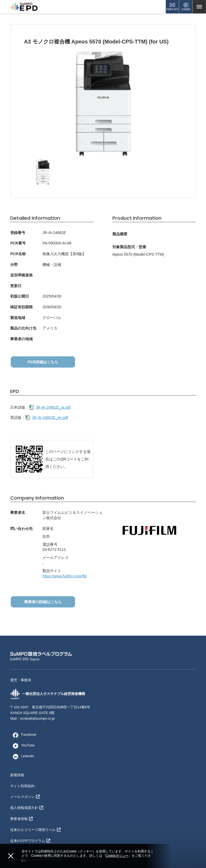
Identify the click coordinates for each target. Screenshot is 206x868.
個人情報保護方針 (27, 808)
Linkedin (22, 756)
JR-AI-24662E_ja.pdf (50, 408)
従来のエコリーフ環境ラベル (35, 830)
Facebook (23, 735)
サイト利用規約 (22, 786)
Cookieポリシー (117, 856)
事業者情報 (21, 819)
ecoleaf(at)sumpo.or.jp (37, 718)
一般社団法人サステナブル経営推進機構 (48, 694)
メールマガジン (25, 797)
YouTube (22, 746)
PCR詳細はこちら (43, 362)
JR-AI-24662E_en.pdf (47, 418)
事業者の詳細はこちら (42, 602)
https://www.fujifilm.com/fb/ (65, 576)
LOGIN (186, 7)
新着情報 (17, 775)
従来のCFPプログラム (30, 841)
